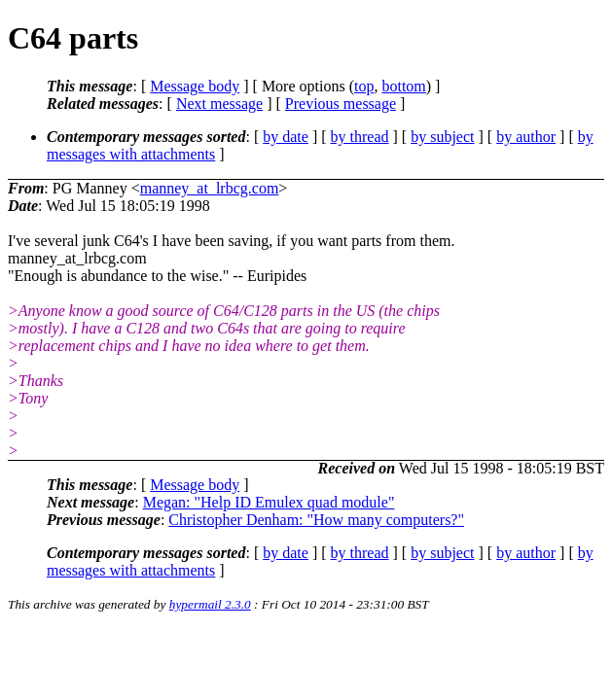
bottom (403, 86)
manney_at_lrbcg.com (210, 188)
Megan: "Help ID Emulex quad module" (269, 502)
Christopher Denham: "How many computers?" (316, 520)
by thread (360, 137)
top (364, 86)
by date (286, 137)
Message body (195, 86)
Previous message (341, 104)
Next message (219, 104)
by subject (442, 137)
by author (526, 137)
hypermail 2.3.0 (210, 604)
